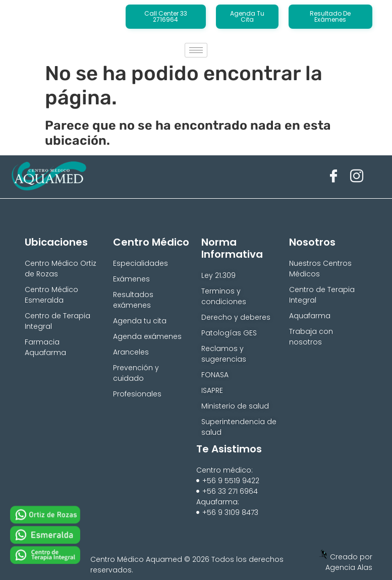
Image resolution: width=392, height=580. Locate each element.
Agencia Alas (349, 567)
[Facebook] (333, 177)
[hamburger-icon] (196, 50)
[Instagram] (357, 177)
